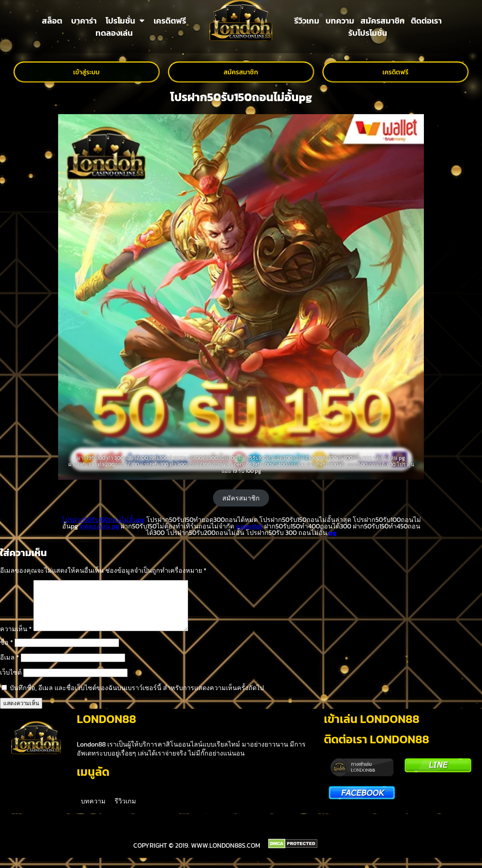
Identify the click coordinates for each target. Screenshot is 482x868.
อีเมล (10, 667)
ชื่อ (7, 652)
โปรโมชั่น (125, 21)
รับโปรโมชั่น (368, 33)
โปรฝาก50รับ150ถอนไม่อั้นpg (103, 520)
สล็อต (52, 21)
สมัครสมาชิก (383, 21)
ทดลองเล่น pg (99, 526)
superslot (249, 526)
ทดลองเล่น (114, 33)
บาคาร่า (84, 21)
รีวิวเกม (307, 21)
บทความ (340, 21)
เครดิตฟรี (170, 21)
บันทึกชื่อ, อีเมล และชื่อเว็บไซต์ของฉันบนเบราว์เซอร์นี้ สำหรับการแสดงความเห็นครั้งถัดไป (137, 697)
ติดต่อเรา (426, 21)
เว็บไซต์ (11, 682)
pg (333, 532)
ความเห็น (16, 639)
